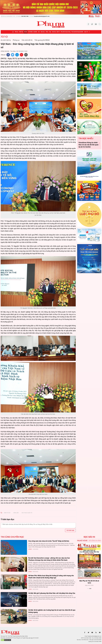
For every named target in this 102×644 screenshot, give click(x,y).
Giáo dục (43, 32)
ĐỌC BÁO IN (89, 537)
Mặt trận (21, 32)
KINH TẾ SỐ (7, 513)
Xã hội (26, 32)
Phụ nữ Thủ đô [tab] (82, 541)
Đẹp (50, 32)
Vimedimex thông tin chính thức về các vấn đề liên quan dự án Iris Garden (88, 145)
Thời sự (16, 32)
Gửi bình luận (70, 530)
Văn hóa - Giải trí (56, 32)
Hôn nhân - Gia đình (33, 32)
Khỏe (47, 32)
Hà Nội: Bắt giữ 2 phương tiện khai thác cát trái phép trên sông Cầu (52, 593)
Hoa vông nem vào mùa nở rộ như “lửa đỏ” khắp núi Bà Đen (49, 541)
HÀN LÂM (16, 513)
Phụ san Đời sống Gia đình (77, 32)
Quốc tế (86, 32)
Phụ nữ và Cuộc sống (66, 32)
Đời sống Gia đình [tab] (95, 541)
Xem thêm (89, 592)
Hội (39, 32)
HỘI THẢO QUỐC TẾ (27, 513)
